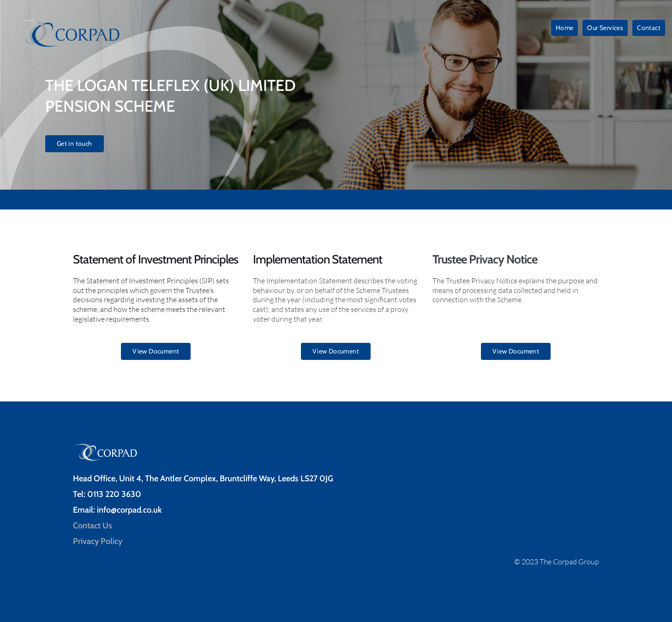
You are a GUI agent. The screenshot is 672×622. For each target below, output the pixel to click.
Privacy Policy (99, 541)
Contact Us (93, 526)
